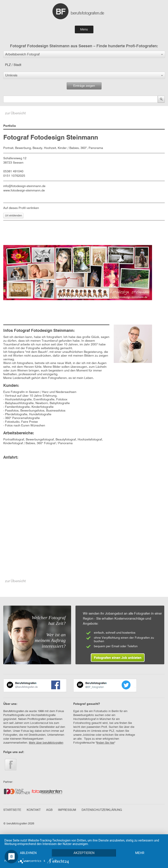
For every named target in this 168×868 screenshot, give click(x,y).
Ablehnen (28, 853)
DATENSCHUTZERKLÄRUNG (102, 810)
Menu (84, 29)
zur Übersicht (15, 113)
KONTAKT (34, 810)
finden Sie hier (105, 743)
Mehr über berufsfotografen (46, 743)
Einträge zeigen (84, 86)
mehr (140, 853)
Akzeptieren (84, 853)
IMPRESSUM (67, 810)
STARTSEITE (12, 810)
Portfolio (10, 126)
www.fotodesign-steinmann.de (24, 191)
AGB (49, 810)
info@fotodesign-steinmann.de (24, 186)
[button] (84, 54)
